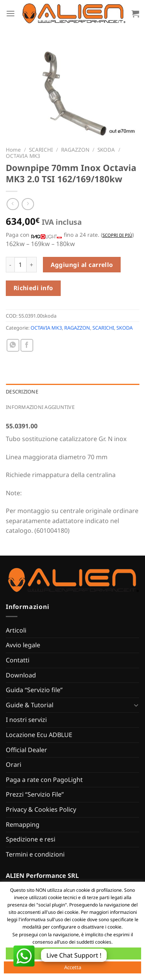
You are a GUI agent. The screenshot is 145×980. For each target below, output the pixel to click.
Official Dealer (26, 750)
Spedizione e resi (31, 839)
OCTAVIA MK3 (23, 156)
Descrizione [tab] (22, 392)
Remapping (23, 824)
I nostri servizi (26, 720)
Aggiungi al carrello (82, 265)
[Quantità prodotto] (20, 265)
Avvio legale (23, 645)
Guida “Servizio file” (34, 690)
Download (21, 675)
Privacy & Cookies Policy (41, 809)
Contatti (18, 660)
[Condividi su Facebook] (27, 345)
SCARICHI (41, 150)
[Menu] (10, 13)
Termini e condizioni (35, 854)
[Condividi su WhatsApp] (13, 345)
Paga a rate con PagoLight (44, 780)
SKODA (106, 150)
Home (13, 150)
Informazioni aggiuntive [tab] (40, 407)
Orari (14, 765)
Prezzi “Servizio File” (35, 794)
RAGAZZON (75, 150)
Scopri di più (117, 235)
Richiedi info (33, 288)
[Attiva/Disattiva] (136, 705)
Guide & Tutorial (30, 705)
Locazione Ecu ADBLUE (39, 735)
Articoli (16, 630)
